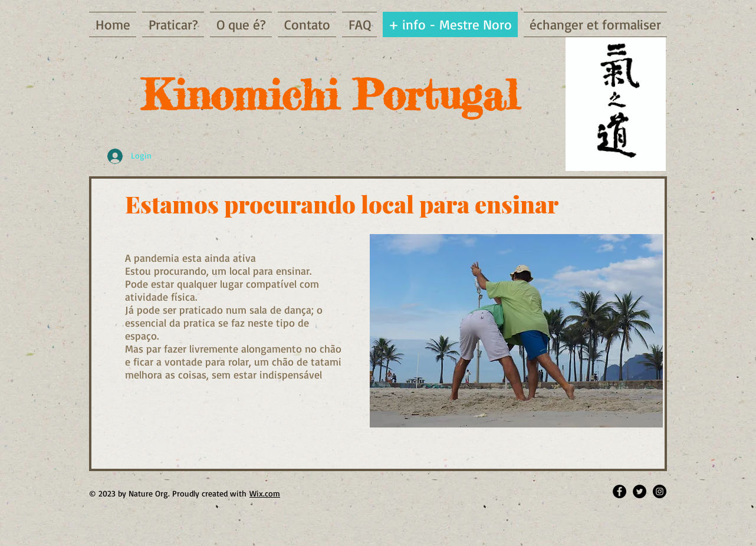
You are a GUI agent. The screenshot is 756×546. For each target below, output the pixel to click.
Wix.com (265, 493)
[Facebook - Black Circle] (619, 491)
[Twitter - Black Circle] (640, 491)
